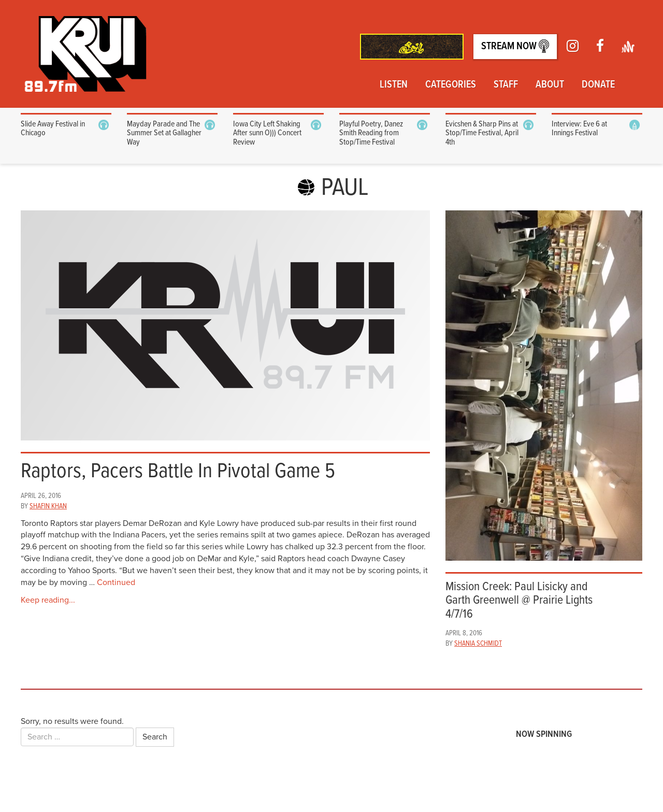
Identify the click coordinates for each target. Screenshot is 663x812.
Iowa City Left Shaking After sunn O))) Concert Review (267, 133)
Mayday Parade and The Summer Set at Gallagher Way (164, 133)
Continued (116, 582)
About (550, 85)
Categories (451, 85)
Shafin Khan (48, 506)
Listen (394, 85)
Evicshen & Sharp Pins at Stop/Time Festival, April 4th (482, 133)
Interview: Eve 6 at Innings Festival (579, 129)
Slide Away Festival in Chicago (53, 129)
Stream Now (515, 46)
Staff (506, 85)
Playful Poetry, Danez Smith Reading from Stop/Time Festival (371, 133)
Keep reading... (48, 600)
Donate (598, 85)
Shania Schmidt (478, 644)
